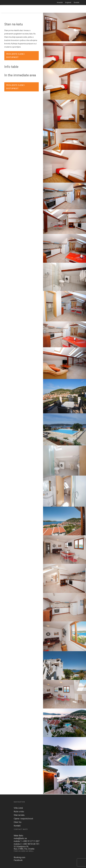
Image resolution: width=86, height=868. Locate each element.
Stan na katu (19, 815)
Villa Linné (18, 808)
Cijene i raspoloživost (23, 819)
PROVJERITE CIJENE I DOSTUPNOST (16, 56)
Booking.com (19, 857)
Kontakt (17, 826)
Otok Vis (18, 822)
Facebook (18, 860)
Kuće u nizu (19, 812)
